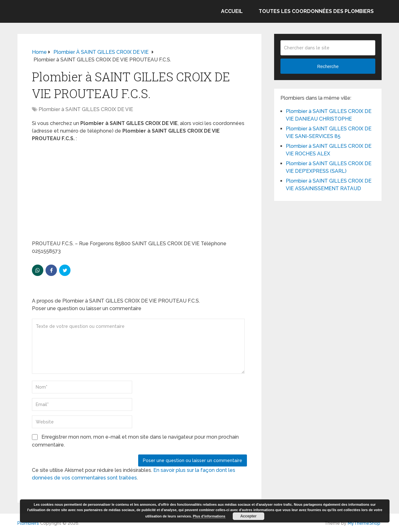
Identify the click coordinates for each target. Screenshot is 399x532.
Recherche (328, 66)
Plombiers (28, 523)
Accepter (248, 516)
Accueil (232, 11)
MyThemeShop (364, 523)
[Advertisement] (139, 193)
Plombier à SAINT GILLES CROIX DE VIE (86, 109)
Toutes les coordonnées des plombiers (316, 11)
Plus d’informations (209, 516)
